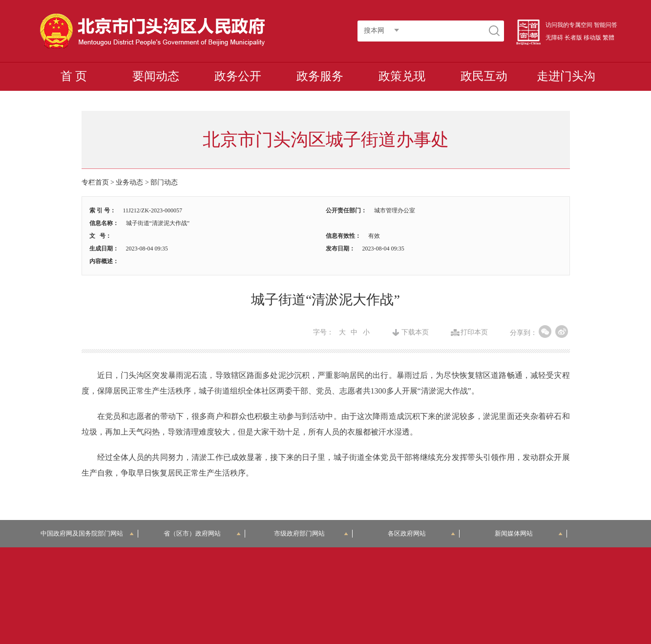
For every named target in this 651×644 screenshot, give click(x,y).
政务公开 (238, 76)
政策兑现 (402, 76)
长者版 (573, 38)
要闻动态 (156, 76)
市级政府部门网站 (311, 533)
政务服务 (320, 76)
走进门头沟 (566, 76)
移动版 (592, 38)
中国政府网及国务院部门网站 (87, 533)
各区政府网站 (422, 533)
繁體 (609, 38)
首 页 (74, 76)
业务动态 (129, 182)
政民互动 (484, 76)
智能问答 (606, 25)
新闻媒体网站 (529, 533)
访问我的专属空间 (569, 25)
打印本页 (474, 332)
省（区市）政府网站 (202, 533)
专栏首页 (95, 182)
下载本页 (415, 332)
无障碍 (554, 38)
